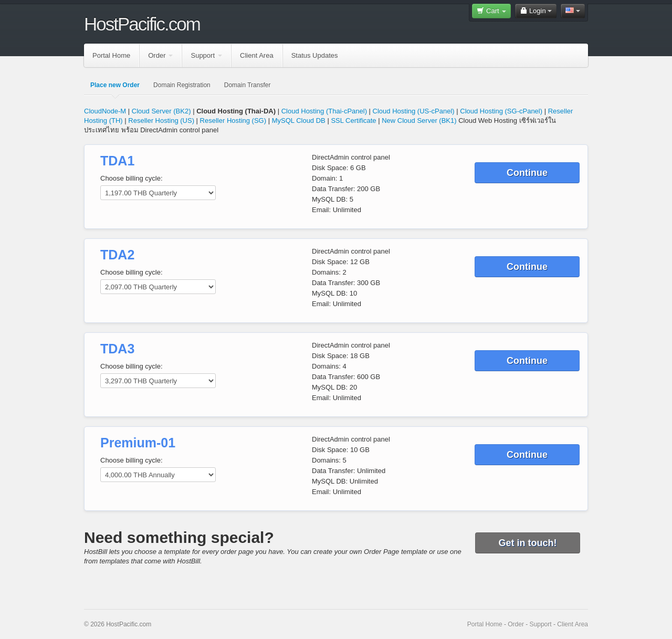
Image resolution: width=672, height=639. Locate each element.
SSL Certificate (354, 121)
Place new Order (115, 85)
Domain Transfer (248, 85)
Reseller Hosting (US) (161, 121)
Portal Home (111, 55)
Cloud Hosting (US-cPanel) (414, 111)
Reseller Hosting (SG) (233, 121)
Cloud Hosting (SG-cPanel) (501, 111)
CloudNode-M (105, 111)
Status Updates (315, 55)
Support (206, 55)
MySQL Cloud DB (299, 121)
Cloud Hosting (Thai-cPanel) (324, 111)
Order (160, 55)
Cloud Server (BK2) (161, 111)
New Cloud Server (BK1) (419, 121)
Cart (491, 11)
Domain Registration (182, 85)
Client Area (257, 55)
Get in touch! (528, 543)
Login (536, 11)
